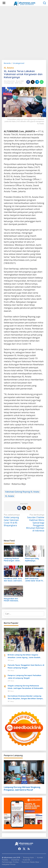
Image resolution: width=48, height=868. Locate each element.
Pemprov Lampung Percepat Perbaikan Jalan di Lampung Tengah (24, 677)
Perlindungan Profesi (10, 862)
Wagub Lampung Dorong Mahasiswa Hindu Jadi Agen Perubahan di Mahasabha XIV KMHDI (26, 687)
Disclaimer (15, 860)
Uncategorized (9, 83)
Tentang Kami (28, 857)
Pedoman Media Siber (30, 862)
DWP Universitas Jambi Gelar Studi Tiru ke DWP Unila (34, 580)
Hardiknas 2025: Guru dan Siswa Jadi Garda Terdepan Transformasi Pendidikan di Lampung (13, 580)
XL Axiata (9, 68)
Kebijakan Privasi (9, 864)
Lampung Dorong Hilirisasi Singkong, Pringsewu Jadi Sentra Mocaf (22, 789)
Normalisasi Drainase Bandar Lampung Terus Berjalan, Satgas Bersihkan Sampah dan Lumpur (26, 697)
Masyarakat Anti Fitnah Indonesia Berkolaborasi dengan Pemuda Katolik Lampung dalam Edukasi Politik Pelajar (13, 600)
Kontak (40, 857)
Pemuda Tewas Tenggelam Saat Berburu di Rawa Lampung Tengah (26, 666)
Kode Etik (26, 860)
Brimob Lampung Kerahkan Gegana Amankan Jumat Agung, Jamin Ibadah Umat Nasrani (24, 656)
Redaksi (5, 860)
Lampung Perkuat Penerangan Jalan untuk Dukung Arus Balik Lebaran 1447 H (13, 560)
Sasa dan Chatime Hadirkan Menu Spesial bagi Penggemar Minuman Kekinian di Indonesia (34, 523)
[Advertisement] (24, 33)
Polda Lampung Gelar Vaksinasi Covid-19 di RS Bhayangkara (14, 520)
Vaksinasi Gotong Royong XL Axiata (22, 492)
